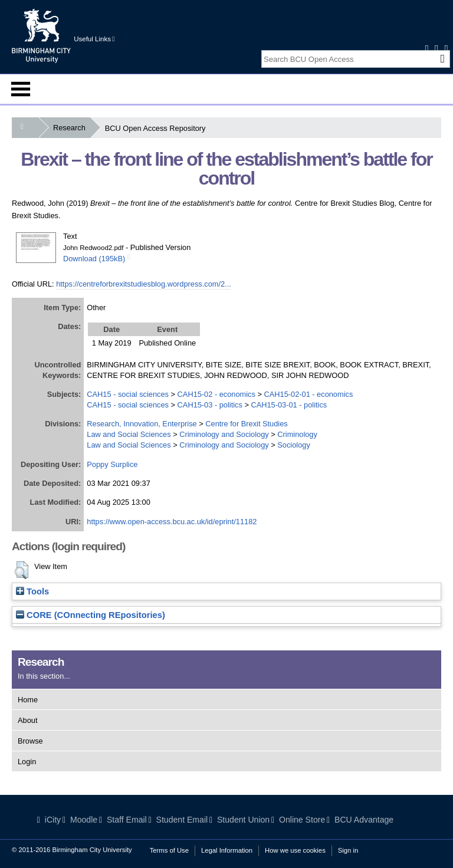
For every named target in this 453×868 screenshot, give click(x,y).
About (27, 720)
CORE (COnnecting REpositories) (91, 615)
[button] (22, 570)
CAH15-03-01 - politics (289, 405)
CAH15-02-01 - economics (309, 394)
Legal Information (227, 850)
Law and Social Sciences (129, 434)
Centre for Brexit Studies (246, 424)
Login (27, 762)
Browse (30, 741)
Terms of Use (169, 850)
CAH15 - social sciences (128, 394)
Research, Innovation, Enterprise (142, 424)
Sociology (294, 445)
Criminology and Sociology (224, 434)
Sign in (348, 850)
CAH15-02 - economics (216, 394)
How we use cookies (295, 850)
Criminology (297, 434)
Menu (21, 89)
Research (72, 128)
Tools (32, 591)
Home (28, 700)
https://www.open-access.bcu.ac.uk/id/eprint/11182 (172, 522)
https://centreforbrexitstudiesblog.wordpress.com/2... (144, 284)
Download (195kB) (94, 259)
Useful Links (94, 39)
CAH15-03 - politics (210, 405)
